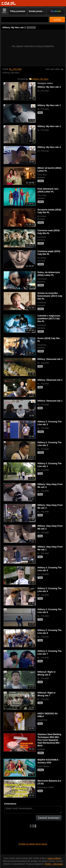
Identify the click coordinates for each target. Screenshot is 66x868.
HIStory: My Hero (40, 79)
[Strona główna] (9, 3)
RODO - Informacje (54, 864)
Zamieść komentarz (49, 818)
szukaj (57, 20)
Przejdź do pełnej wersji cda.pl (33, 844)
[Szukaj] (25, 20)
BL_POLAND (15, 69)
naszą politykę (54, 858)
